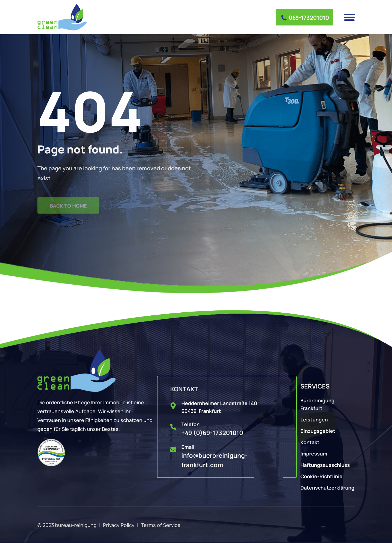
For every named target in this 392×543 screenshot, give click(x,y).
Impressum (314, 453)
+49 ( (212, 432)
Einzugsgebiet (318, 430)
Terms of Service (161, 525)
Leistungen (314, 419)
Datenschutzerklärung (327, 487)
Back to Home (68, 208)
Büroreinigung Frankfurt (317, 404)
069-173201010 (305, 17)
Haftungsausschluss (325, 464)
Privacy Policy (119, 525)
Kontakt (310, 442)
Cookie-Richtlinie (321, 476)
